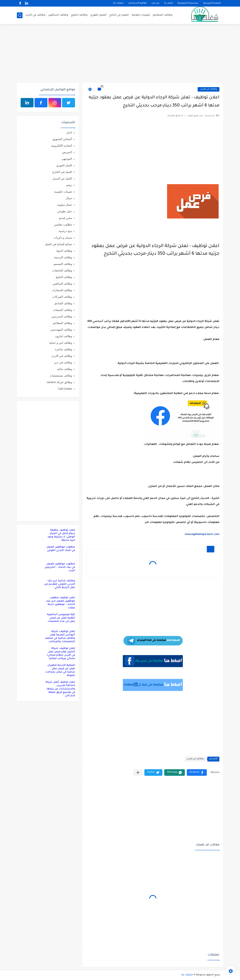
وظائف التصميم (63, 264)
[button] (197, 772)
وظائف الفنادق (63, 303)
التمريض (67, 152)
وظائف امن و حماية (61, 343)
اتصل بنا (168, 3)
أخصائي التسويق (62, 139)
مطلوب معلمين (63, 224)
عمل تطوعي (65, 211)
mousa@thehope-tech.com (202, 535)
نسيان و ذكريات (63, 238)
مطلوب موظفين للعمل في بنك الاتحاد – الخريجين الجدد (60, 567)
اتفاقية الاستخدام (138, 3)
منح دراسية (65, 231)
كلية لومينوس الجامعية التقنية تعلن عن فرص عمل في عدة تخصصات (61, 618)
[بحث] (20, 15)
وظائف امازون (64, 336)
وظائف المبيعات (62, 310)
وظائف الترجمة (63, 257)
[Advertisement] (120, 54)
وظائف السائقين (58, 15)
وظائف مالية (65, 369)
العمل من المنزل (62, 178)
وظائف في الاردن (35, 15)
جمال (69, 198)
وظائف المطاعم (163, 15)
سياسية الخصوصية (188, 3)
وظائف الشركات (62, 297)
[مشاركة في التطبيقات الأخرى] (138, 772)
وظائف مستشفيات (61, 376)
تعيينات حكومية (141, 15)
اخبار (69, 132)
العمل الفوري (98, 15)
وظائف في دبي (63, 362)
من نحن (155, 3)
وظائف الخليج (79, 15)
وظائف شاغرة (64, 349)
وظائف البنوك (64, 251)
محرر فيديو (66, 218)
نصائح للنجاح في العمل (58, 244)
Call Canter (65, 389)
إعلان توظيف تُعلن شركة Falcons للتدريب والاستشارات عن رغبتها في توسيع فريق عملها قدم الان (60, 689)
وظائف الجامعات (62, 270)
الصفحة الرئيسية (212, 3)
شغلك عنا (118, 3)
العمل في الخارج (119, 15)
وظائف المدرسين (62, 316)
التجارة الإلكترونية (62, 146)
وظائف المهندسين (61, 330)
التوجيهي (67, 159)
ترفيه (69, 185)
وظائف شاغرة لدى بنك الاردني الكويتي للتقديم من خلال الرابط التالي (60, 584)
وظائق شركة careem (59, 382)
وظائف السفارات (62, 290)
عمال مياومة (65, 205)
